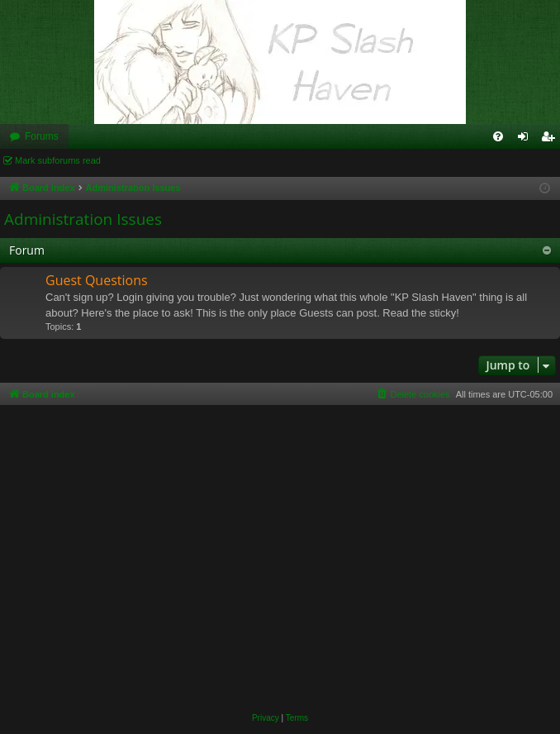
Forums (42, 136)
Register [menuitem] (551, 140)
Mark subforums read (58, 160)
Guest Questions (97, 280)
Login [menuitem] (527, 140)
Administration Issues (83, 219)
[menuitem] (498, 136)
